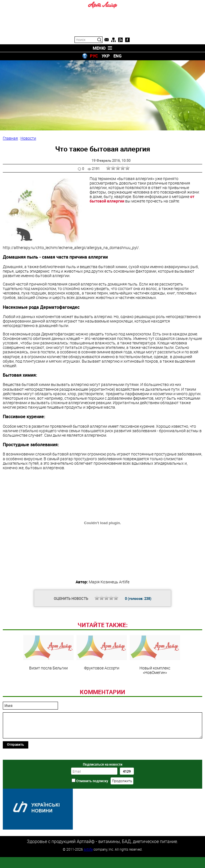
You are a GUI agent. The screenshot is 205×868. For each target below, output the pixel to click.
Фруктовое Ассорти (102, 691)
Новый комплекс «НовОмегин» (155, 693)
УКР (106, 56)
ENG (117, 56)
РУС (94, 56)
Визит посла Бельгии (48, 691)
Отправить (16, 783)
